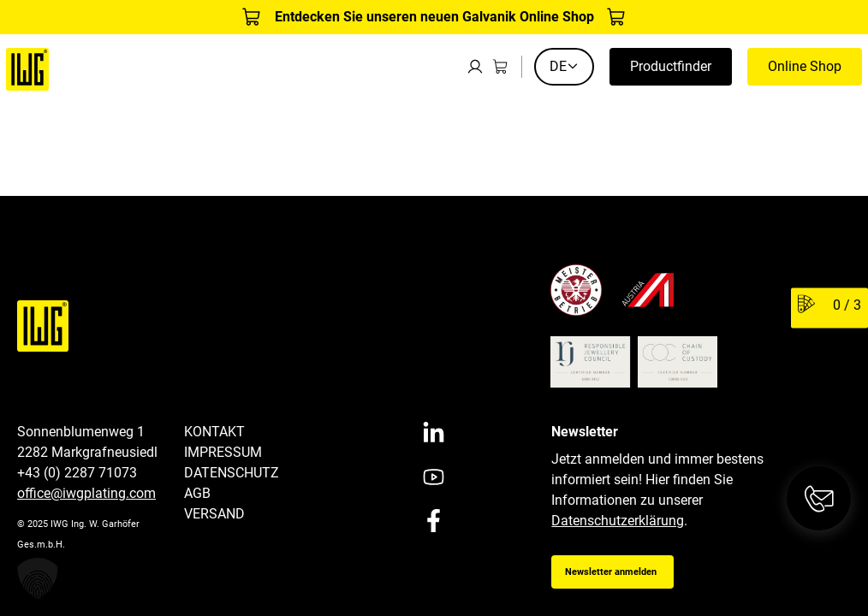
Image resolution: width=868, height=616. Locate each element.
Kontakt (214, 432)
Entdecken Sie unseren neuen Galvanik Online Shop (434, 17)
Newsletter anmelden (611, 572)
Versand (214, 514)
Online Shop (805, 66)
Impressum (223, 452)
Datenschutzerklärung (618, 521)
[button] (38, 578)
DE (564, 66)
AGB (197, 493)
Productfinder (671, 66)
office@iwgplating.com (86, 493)
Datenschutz (232, 473)
